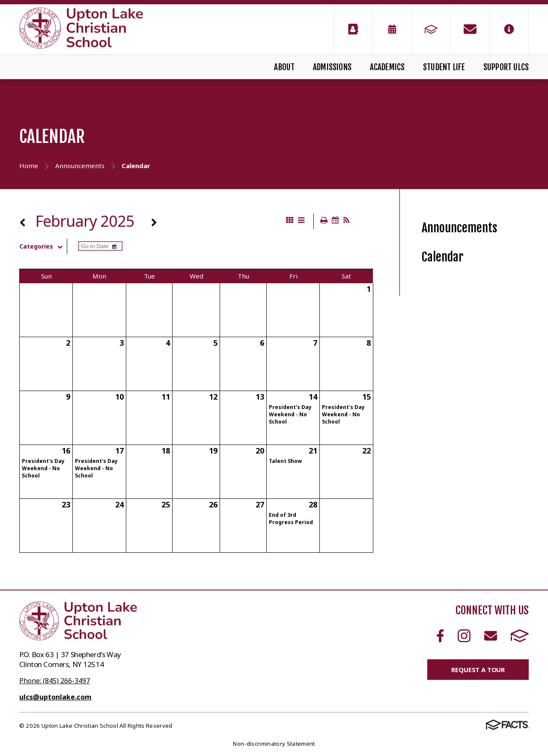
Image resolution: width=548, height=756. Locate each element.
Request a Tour (478, 670)
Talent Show (285, 461)
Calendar (443, 257)
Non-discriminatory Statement (274, 744)
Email (491, 636)
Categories (43, 246)
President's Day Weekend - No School (290, 414)
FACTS (520, 636)
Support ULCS (506, 67)
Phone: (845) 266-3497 (55, 681)
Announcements (460, 228)
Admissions (332, 67)
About (284, 67)
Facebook (440, 636)
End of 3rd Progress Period (291, 519)
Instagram (464, 636)
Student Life (444, 67)
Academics (387, 67)
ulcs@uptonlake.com (55, 697)
